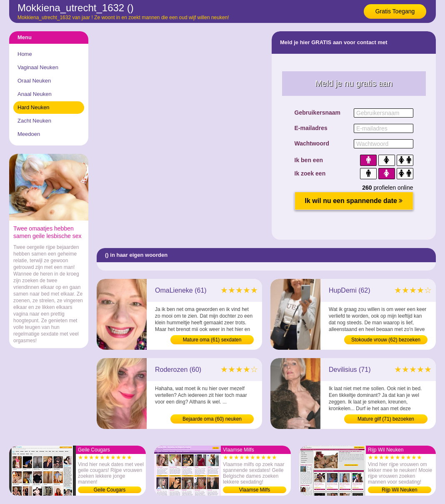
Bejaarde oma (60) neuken (212, 419)
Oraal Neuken (34, 81)
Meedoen (29, 134)
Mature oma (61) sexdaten (212, 340)
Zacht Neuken (34, 121)
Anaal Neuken (35, 94)
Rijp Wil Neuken (399, 490)
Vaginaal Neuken (38, 67)
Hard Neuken (34, 107)
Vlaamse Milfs (255, 490)
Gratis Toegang (395, 11)
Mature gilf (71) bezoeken (386, 419)
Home (25, 54)
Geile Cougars (110, 490)
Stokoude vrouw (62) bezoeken (386, 340)
